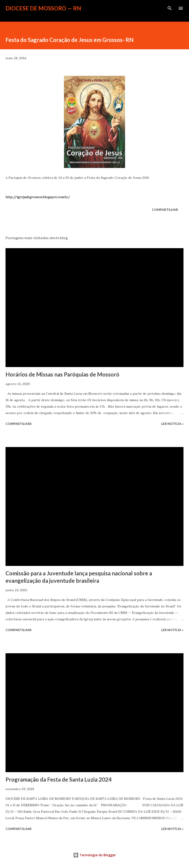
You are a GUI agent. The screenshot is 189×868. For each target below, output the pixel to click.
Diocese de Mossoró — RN (43, 8)
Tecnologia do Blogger (94, 855)
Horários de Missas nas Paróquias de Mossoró (62, 374)
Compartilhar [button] (165, 210)
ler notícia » (172, 424)
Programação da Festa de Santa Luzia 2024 (59, 779)
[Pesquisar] (170, 8)
